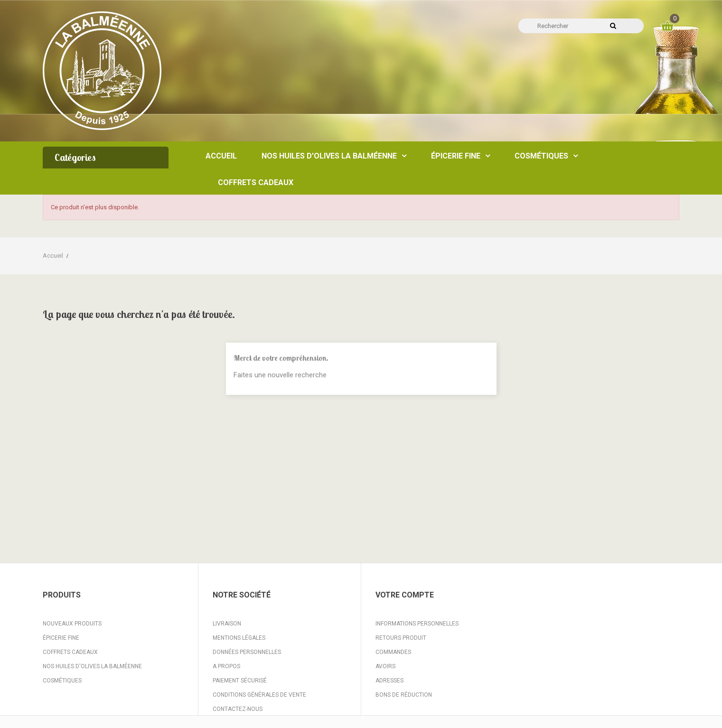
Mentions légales (239, 638)
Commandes (393, 652)
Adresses (389, 681)
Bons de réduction (404, 695)
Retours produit (401, 638)
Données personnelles (247, 652)
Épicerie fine (61, 638)
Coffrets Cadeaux (70, 652)
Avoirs (385, 666)
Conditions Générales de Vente (259, 695)
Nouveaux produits (72, 624)
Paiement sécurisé (240, 681)
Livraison (227, 624)
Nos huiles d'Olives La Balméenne (92, 666)
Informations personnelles (417, 624)
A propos (226, 666)
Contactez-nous (238, 709)
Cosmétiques (62, 681)
